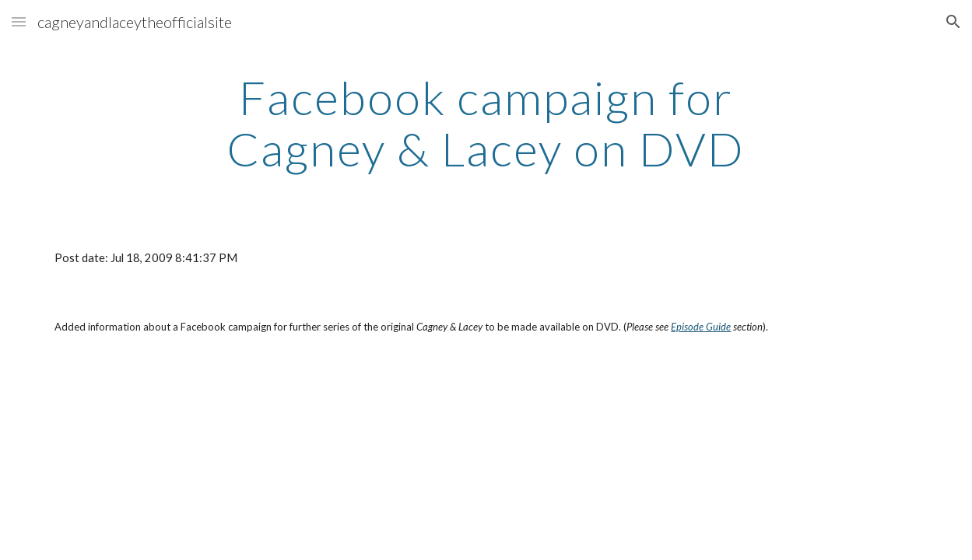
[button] (19, 21)
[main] (486, 123)
